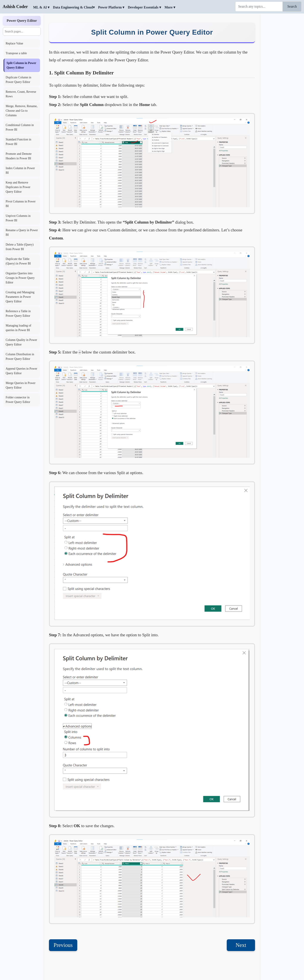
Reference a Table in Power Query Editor (18, 313)
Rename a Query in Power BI (22, 232)
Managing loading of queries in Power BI (18, 328)
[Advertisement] (282, 79)
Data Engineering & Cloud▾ (74, 7)
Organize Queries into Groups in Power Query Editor (20, 278)
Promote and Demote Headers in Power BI (19, 156)
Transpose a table (16, 53)
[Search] (259, 7)
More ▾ (170, 7)
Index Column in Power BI (20, 170)
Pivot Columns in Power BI (21, 204)
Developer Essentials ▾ (144, 7)
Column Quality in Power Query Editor (21, 342)
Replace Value (14, 43)
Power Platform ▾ (111, 7)
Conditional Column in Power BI (20, 127)
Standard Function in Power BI (18, 142)
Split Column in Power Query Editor (21, 65)
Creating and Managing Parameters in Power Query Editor (20, 297)
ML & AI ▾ (41, 7)
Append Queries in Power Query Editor (21, 371)
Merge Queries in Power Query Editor (21, 385)
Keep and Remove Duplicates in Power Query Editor (18, 187)
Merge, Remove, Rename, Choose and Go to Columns (22, 111)
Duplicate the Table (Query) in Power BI (18, 261)
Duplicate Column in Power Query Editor (18, 80)
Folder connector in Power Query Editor (18, 400)
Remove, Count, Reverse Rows (21, 94)
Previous (63, 945)
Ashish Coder (15, 7)
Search (292, 6)
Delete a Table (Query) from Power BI (20, 247)
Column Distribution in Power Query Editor (20, 357)
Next (241, 945)
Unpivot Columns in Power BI (18, 218)
